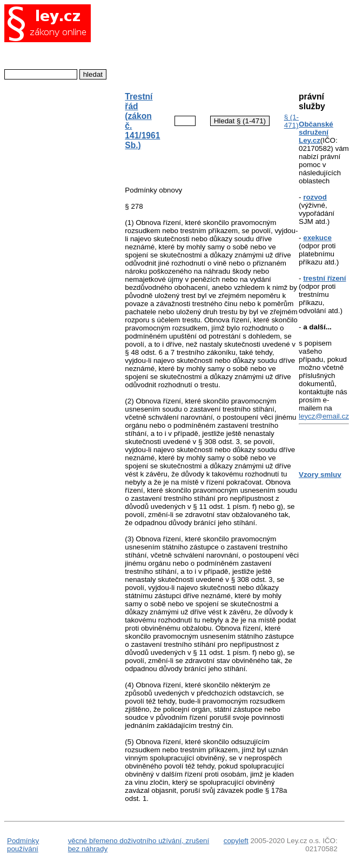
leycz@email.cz (324, 416)
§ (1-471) (291, 121)
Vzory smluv (320, 475)
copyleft (236, 841)
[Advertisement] (203, 42)
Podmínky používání (23, 845)
